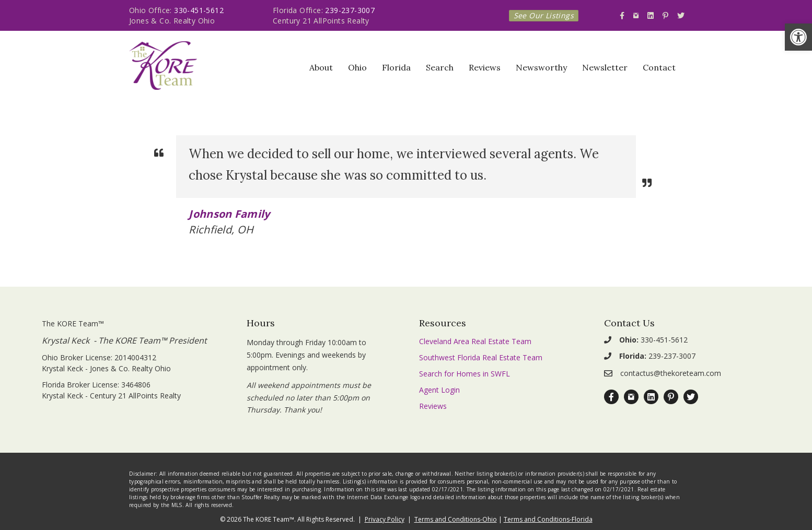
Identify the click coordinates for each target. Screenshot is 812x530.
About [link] (321, 67)
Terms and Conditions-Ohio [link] (456, 519)
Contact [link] (659, 67)
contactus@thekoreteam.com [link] (671, 373)
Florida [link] (396, 67)
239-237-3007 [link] (350, 10)
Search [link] (440, 67)
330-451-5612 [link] (199, 10)
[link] (798, 37)
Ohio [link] (357, 67)
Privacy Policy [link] (385, 519)
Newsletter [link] (605, 67)
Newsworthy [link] (541, 67)
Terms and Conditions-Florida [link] (548, 519)
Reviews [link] (485, 67)
